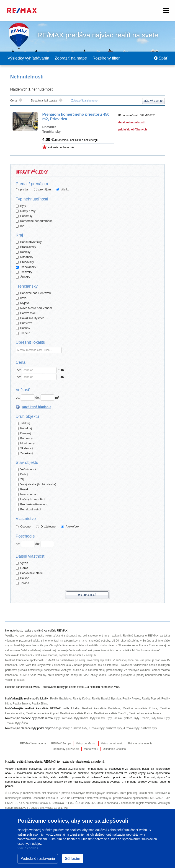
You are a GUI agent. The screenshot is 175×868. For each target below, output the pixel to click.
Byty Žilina (22, 723)
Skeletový (24, 448)
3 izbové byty (113, 728)
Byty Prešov (98, 718)
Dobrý (22, 474)
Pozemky (24, 216)
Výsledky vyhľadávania (28, 58)
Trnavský (24, 272)
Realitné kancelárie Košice (140, 709)
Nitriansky (24, 257)
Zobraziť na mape (71, 58)
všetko (63, 190)
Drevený (23, 433)
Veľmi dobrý (26, 469)
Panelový (24, 428)
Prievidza (24, 323)
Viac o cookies (28, 848)
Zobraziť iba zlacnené (84, 101)
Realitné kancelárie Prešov (76, 714)
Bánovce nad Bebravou (33, 293)
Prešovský (25, 262)
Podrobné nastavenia (38, 859)
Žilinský (23, 277)
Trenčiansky (26, 267)
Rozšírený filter (106, 58)
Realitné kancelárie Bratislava (101, 709)
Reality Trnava (21, 704)
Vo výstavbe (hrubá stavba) (36, 485)
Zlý (20, 479)
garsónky (64, 728)
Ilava (21, 298)
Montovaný (25, 443)
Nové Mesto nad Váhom (34, 308)
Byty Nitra (157, 718)
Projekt (23, 490)
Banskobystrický (29, 242)
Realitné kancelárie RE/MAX (141, 636)
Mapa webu (91, 749)
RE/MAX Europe (61, 744)
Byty (21, 206)
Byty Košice (81, 718)
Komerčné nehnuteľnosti (34, 221)
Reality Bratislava (61, 699)
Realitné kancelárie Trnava (145, 714)
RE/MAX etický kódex (93, 675)
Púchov (23, 328)
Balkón (23, 578)
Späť (161, 58)
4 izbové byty (131, 728)
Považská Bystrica (30, 318)
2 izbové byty (96, 728)
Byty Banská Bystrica (119, 718)
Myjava (23, 303)
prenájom (42, 190)
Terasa (22, 583)
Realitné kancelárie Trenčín (110, 714)
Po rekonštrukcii (28, 510)
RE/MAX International (33, 744)
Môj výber (153, 101)
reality (61, 687)
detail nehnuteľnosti (131, 123)
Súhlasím (73, 859)
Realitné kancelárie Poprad (42, 714)
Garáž (22, 568)
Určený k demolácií (31, 500)
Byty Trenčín (142, 718)
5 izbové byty (148, 728)
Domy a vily (26, 211)
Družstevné (46, 527)
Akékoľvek (70, 527)
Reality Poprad (151, 699)
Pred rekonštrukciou (31, 505)
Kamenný (24, 438)
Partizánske (26, 313)
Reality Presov (131, 699)
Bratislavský (26, 247)
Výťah (22, 563)
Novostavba (26, 495)
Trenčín (23, 333)
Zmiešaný (24, 453)
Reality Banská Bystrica (107, 699)
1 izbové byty (79, 728)
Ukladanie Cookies (114, 749)
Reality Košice (82, 699)
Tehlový (23, 423)
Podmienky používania (66, 749)
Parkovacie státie (29, 573)
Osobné (23, 527)
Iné (20, 226)
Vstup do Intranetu (112, 744)
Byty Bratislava (64, 718)
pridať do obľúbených (133, 130)
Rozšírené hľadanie (37, 407)
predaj (22, 190)
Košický (23, 252)
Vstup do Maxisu (86, 744)
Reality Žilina (39, 704)
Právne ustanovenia (140, 744)
